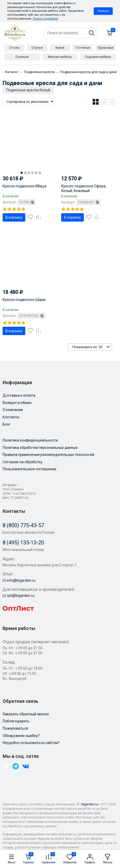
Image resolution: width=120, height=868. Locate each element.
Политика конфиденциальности (30, 440)
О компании (13, 410)
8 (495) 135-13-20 (23, 543)
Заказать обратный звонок (26, 714)
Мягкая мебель (60, 57)
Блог (7, 424)
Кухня (60, 48)
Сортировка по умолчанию (28, 102)
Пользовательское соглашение (30, 469)
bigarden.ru (90, 804)
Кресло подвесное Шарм (24, 300)
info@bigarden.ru (19, 580)
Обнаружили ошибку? (21, 736)
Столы (14, 48)
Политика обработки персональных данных (40, 448)
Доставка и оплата (19, 395)
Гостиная (83, 48)
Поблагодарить (16, 721)
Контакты (11, 417)
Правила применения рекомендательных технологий (48, 455)
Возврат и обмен (17, 403)
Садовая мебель (98, 57)
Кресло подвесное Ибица (24, 186)
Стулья (37, 48)
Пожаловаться (15, 728)
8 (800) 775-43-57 (23, 525)
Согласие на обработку (23, 462)
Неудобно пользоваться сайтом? (31, 743)
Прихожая (105, 48)
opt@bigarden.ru (18, 596)
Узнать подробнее (45, 19)
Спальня (22, 57)
